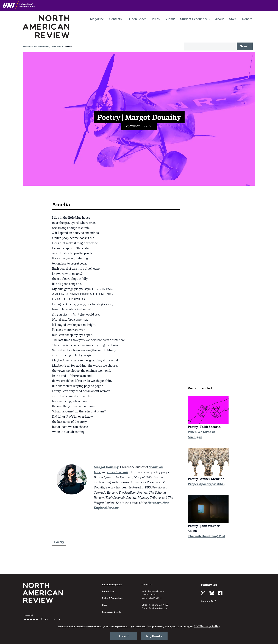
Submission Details (111, 612)
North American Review (37, 47)
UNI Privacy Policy (207, 626)
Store (233, 19)
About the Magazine (112, 584)
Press (156, 19)
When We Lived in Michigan (201, 434)
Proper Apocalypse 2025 (206, 484)
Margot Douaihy (106, 467)
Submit (170, 19)
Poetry (59, 542)
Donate (247, 19)
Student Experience (194, 19)
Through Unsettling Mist (207, 536)
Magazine (97, 19)
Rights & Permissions (112, 598)
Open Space (138, 19)
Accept (124, 635)
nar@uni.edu (161, 608)
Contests (115, 19)
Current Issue (109, 591)
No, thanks (154, 635)
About (219, 19)
